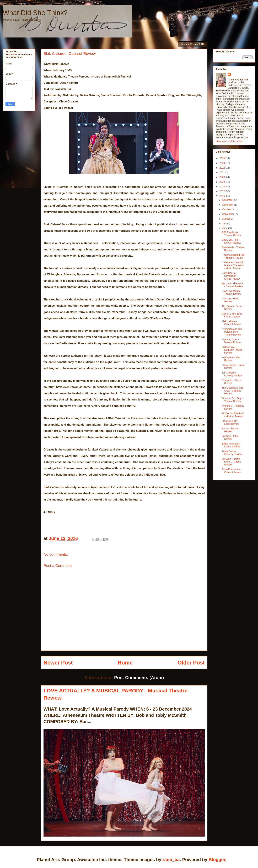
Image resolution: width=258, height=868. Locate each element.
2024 (222, 158)
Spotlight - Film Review (230, 438)
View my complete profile (229, 141)
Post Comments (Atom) (139, 678)
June (225, 228)
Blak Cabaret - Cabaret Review (232, 323)
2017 (222, 191)
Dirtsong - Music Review (230, 300)
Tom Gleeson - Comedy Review (232, 374)
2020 (222, 177)
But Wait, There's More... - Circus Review (231, 462)
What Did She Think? (35, 13)
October (227, 209)
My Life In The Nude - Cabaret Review (233, 285)
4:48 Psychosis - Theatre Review (231, 234)
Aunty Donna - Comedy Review (232, 453)
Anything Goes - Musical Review (231, 341)
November (228, 205)
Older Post (191, 663)
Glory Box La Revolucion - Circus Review (231, 276)
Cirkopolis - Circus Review (232, 382)
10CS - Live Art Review (230, 430)
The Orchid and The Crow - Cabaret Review (232, 391)
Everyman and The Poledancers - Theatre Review (232, 332)
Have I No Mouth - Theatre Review (232, 292)
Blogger (217, 860)
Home (125, 663)
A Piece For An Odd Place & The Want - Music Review (233, 265)
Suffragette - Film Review (231, 359)
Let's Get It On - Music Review (230, 422)
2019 (222, 182)
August (226, 219)
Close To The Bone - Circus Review (233, 315)
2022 (222, 168)
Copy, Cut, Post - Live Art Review (231, 241)
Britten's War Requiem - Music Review (232, 350)
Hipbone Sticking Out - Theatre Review (233, 256)
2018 (222, 186)
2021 (222, 172)
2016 (222, 196)
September (228, 214)
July (225, 223)
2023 (222, 163)
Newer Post (58, 663)
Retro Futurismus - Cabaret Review (232, 471)
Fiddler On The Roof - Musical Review (233, 415)
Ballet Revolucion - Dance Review (232, 445)
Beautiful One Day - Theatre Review (232, 400)
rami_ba (171, 860)
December (228, 200)
